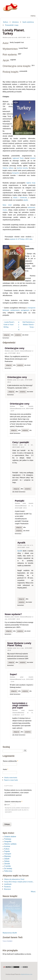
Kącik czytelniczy (28, 22)
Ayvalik (21, 543)
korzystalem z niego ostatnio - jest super (21, 705)
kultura (11, 168)
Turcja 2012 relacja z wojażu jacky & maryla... (19, 882)
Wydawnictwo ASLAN (10, 933)
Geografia (8, 841)
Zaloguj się (7, 335)
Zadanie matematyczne (13, 802)
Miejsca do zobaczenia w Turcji (14, 879)
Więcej (33, 892)
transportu (15, 173)
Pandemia (7, 887)
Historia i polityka (10, 844)
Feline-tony (8, 871)
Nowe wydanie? (13, 614)
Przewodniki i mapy (12, 25)
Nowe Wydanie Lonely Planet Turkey (19, 644)
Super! (13, 674)
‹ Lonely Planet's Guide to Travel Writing (9, 325)
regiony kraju (31, 183)
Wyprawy (7, 856)
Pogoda (7, 851)
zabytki (26, 200)
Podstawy (8, 839)
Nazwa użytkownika (10, 761)
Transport (8, 854)
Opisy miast (7, 205)
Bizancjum (7, 889)
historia (5, 168)
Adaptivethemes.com (26, 974)
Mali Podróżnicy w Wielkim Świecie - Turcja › (28, 325)
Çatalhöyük (8, 884)
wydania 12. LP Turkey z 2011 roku (21, 239)
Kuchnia (7, 846)
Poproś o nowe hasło (11, 780)
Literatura (15, 22)
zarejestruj (18, 335)
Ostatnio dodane (10, 837)
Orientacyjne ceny (15, 348)
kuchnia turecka (22, 168)
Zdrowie (7, 864)
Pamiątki (20, 501)
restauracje (31, 207)
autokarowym (15, 310)
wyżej (19, 326)
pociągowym (25, 310)
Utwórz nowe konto (11, 778)
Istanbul (33, 158)
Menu (33, 16)
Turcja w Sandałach (7, 941)
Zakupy (7, 861)
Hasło (6, 769)
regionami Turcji (18, 158)
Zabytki (7, 859)
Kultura (6, 22)
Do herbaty (8, 869)
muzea (5, 210)
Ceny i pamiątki (21, 442)
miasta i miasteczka (20, 198)
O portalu (7, 866)
